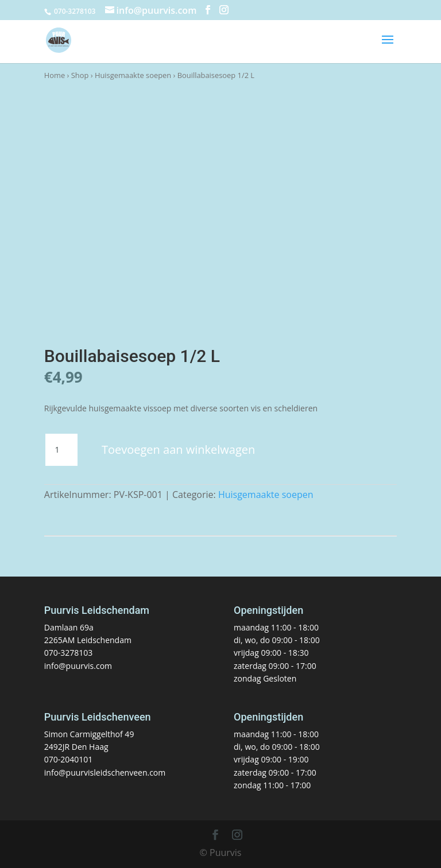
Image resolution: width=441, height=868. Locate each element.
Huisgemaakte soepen (133, 75)
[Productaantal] (61, 450)
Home (55, 75)
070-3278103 (69, 653)
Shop (80, 75)
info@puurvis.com (78, 666)
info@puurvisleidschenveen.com (105, 772)
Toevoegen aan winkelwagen (178, 449)
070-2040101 (69, 759)
